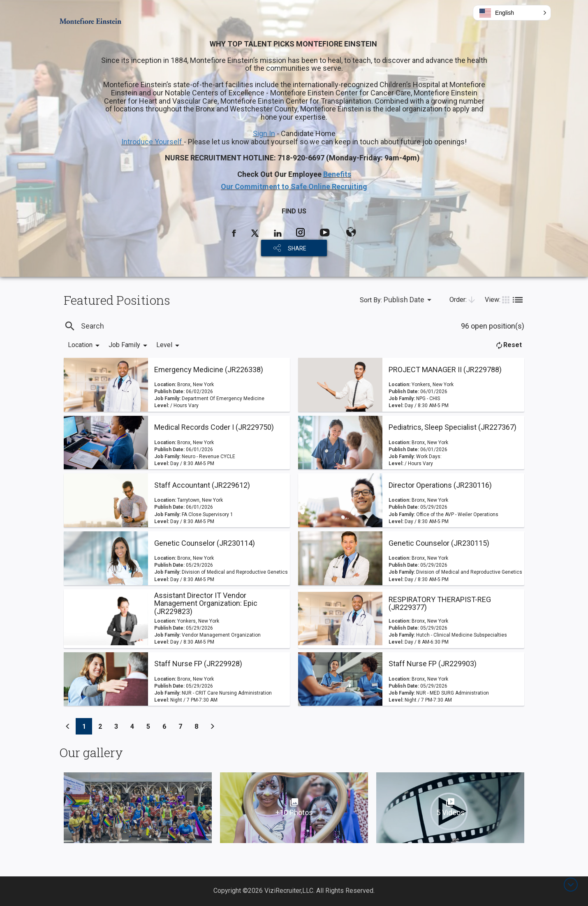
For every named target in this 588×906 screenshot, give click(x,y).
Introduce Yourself (153, 142)
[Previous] (68, 726)
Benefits (337, 174)
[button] (512, 13)
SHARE (297, 248)
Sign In (264, 133)
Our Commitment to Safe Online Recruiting (294, 187)
